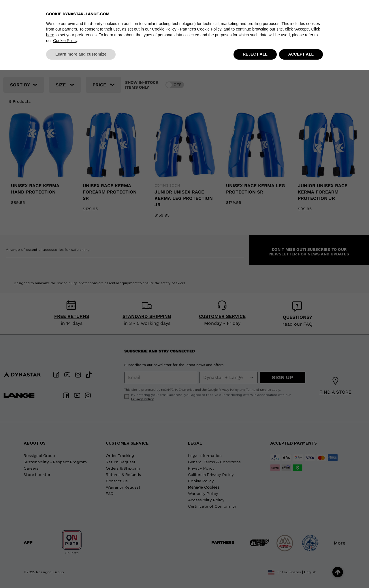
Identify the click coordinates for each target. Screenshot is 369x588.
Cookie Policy (164, 547)
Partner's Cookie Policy (200, 547)
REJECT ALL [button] (255, 572)
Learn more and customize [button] (81, 572)
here (50, 553)
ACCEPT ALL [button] (301, 572)
